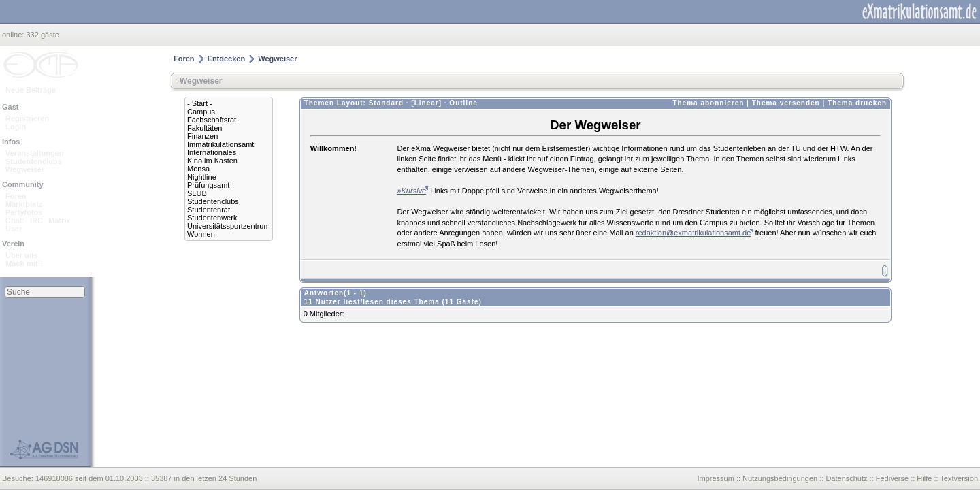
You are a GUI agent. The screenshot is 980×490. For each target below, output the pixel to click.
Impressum (715, 478)
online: (14, 35)
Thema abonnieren (708, 103)
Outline (463, 103)
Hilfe (924, 478)
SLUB (197, 193)
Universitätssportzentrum (229, 226)
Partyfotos (24, 212)
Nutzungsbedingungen (780, 478)
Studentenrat (209, 210)
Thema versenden (786, 103)
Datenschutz (846, 478)
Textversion (959, 478)
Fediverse (892, 478)
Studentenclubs (34, 161)
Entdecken (227, 59)
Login (16, 127)
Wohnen (201, 234)
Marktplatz (24, 204)
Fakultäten (205, 128)
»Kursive (411, 191)
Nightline (202, 177)
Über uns (22, 255)
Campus (201, 112)
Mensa (198, 169)
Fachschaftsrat (212, 120)
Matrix (59, 220)
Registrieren (27, 118)
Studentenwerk (212, 218)
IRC (36, 220)
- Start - (200, 103)
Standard (386, 103)
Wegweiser (25, 169)
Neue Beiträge (31, 90)
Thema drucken (857, 103)
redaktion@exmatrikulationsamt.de (693, 233)
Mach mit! (23, 263)
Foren (16, 196)
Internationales (212, 152)
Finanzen (202, 136)
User (14, 229)
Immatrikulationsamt (220, 144)
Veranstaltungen (35, 153)
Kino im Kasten (212, 161)
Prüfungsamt (208, 185)
